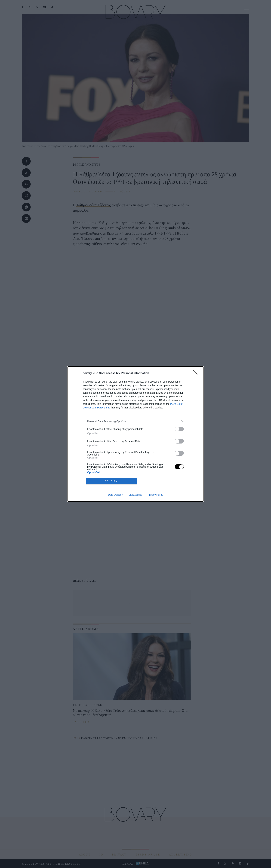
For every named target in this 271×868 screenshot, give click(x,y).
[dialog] (135, 434)
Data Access (135, 495)
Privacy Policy (155, 495)
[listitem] (135, 421)
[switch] (179, 429)
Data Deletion (116, 495)
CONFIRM (111, 481)
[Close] (196, 373)
